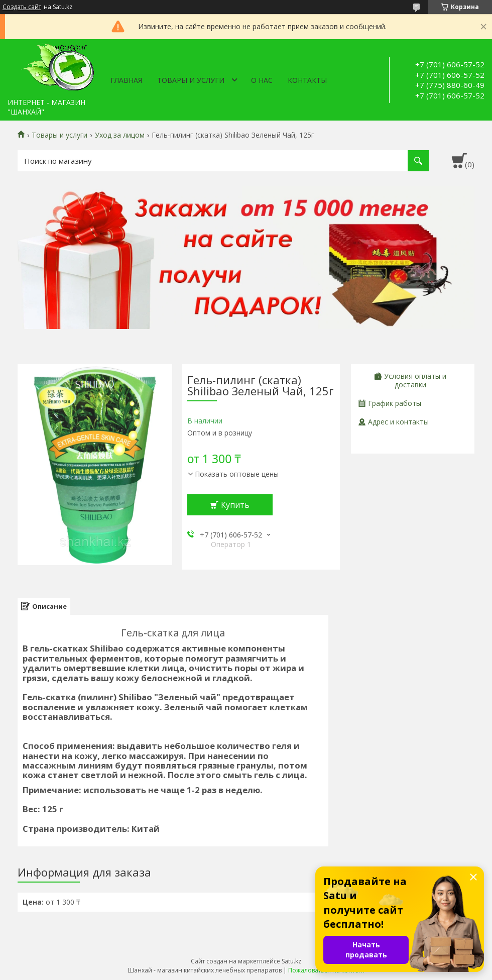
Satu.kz (291, 961)
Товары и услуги (191, 80)
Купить (235, 505)
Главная (126, 80)
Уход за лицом (120, 135)
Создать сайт (22, 7)
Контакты (307, 80)
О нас (262, 80)
